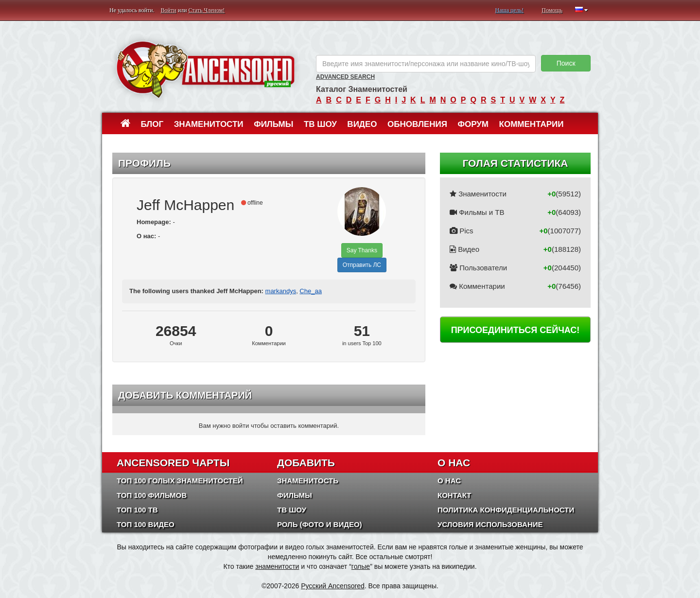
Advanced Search (345, 77)
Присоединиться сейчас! (516, 330)
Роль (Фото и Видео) (320, 524)
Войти (169, 10)
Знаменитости (209, 124)
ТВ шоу (320, 124)
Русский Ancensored (333, 586)
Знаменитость (308, 481)
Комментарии (532, 124)
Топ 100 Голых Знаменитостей (180, 481)
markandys (281, 291)
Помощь (552, 10)
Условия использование (490, 524)
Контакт (454, 495)
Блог (152, 124)
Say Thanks (362, 250)
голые (361, 566)
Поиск (566, 63)
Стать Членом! (206, 10)
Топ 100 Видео (146, 524)
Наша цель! (509, 10)
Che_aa (311, 291)
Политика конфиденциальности (506, 510)
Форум (473, 124)
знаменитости (277, 566)
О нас (449, 481)
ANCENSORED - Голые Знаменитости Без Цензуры (205, 69)
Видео (362, 124)
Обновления (417, 124)
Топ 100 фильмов (152, 495)
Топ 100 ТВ (137, 510)
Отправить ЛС (362, 265)
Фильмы (273, 124)
